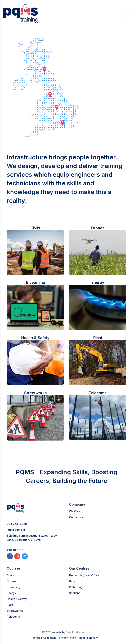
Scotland (75, 593)
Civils (10, 575)
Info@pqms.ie (16, 530)
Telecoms (13, 617)
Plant (10, 605)
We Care (75, 511)
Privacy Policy (67, 638)
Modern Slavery (88, 638)
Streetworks (15, 611)
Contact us (76, 517)
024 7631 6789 (17, 524)
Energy (11, 593)
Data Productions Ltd (79, 632)
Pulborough (77, 587)
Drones (11, 581)
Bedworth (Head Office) (85, 575)
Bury (72, 581)
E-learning (14, 587)
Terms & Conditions (44, 638)
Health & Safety (17, 599)
